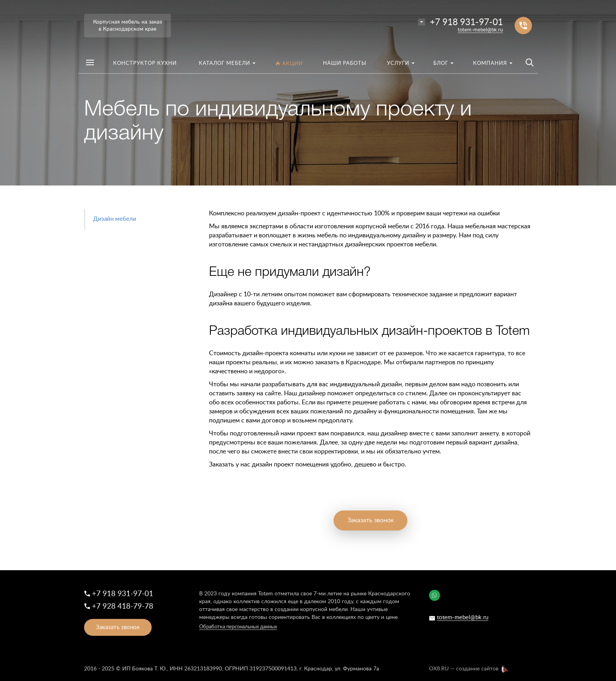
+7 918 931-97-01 (466, 22)
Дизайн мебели (115, 219)
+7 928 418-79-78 (123, 607)
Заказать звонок (370, 520)
